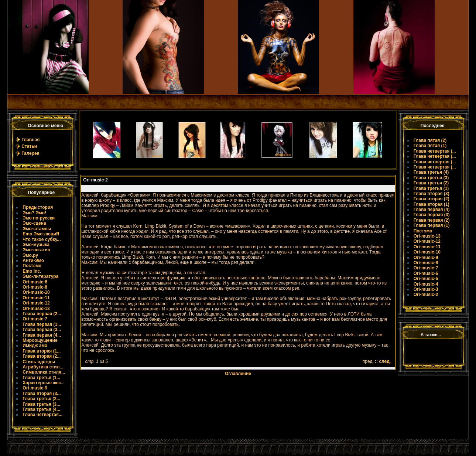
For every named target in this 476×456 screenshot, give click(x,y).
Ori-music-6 (35, 282)
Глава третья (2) (431, 183)
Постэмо (32, 266)
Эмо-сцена (34, 223)
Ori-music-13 (36, 309)
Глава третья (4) (431, 172)
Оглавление (238, 374)
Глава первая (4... (42, 335)
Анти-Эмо (33, 261)
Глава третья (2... (41, 399)
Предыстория (38, 207)
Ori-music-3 (426, 289)
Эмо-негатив (36, 250)
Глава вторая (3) (432, 194)
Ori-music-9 (35, 388)
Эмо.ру (30, 255)
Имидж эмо (35, 346)
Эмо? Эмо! (34, 213)
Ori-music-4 (426, 284)
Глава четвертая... (42, 415)
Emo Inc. (32, 271)
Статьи (29, 146)
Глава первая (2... (42, 314)
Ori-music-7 (35, 319)
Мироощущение (40, 340)
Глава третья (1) (431, 188)
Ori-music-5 (426, 279)
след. (385, 361)
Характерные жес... (44, 383)
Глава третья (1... (41, 378)
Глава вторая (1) (432, 204)
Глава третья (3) (431, 178)
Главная (30, 140)
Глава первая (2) (432, 220)
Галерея (30, 153)
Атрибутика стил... (43, 367)
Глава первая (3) (432, 215)
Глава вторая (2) (432, 199)
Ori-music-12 (36, 303)
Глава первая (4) (432, 210)
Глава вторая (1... (42, 351)
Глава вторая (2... (42, 356)
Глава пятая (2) (430, 140)
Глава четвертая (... (435, 151)
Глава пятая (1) (430, 146)
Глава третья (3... (41, 404)
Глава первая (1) (432, 225)
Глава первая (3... (42, 330)
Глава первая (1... (42, 324)
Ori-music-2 (426, 295)
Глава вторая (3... (42, 394)
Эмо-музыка (36, 245)
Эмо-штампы (37, 229)
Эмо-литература (40, 276)
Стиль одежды (39, 362)
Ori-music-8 (35, 287)
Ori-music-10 (36, 292)
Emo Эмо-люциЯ (41, 234)
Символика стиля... (44, 372)
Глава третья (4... (41, 409)
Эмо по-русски (39, 218)
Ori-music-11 (36, 298)
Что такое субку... (42, 239)
